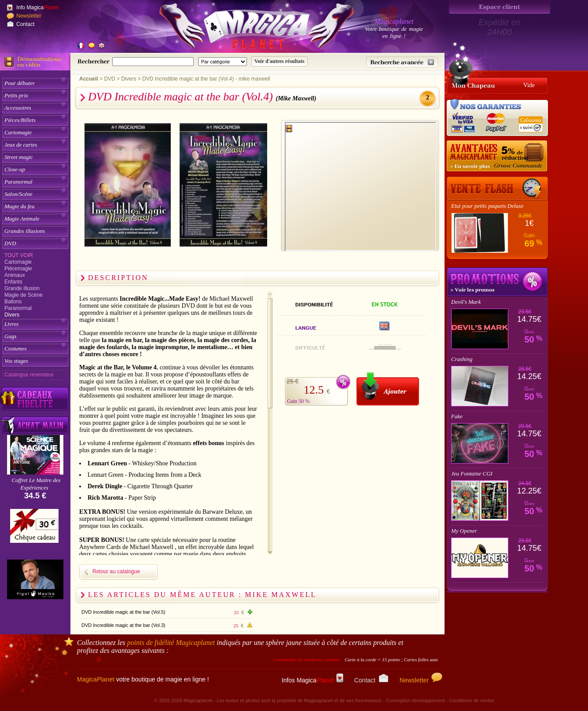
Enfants (13, 282)
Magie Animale (22, 219)
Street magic (19, 157)
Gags (10, 336)
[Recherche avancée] (402, 62)
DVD (10, 243)
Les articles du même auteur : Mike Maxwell (202, 595)
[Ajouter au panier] (388, 389)
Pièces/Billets (20, 120)
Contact (25, 24)
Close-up (15, 169)
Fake (457, 416)
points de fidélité (171, 643)
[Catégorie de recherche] (222, 62)
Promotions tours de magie (497, 282)
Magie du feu (20, 206)
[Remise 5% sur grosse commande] (497, 156)
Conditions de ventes (472, 700)
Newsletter (29, 16)
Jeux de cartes (21, 145)
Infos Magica (312, 680)
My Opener (464, 531)
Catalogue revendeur (29, 375)
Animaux (15, 275)
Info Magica (37, 7)
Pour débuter (20, 83)
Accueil (89, 79)
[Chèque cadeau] (34, 529)
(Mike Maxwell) (296, 98)
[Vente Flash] (497, 188)
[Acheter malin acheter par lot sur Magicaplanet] (35, 425)
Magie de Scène (24, 295)
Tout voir (19, 255)
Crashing (462, 359)
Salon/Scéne (18, 194)
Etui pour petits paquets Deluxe (487, 206)
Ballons (13, 302)
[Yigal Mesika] (35, 579)
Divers (12, 315)
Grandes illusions (25, 231)
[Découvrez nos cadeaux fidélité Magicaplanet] (35, 399)
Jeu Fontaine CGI (472, 473)
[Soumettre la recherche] (279, 61)
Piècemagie (18, 269)
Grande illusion (22, 288)
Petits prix (16, 95)
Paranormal (18, 182)
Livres (11, 324)
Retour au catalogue (116, 571)
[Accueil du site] (246, 28)
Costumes (16, 348)
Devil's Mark (466, 302)
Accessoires (18, 108)
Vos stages (16, 361)
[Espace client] (500, 7)
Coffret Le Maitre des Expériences (36, 484)
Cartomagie (18, 132)
